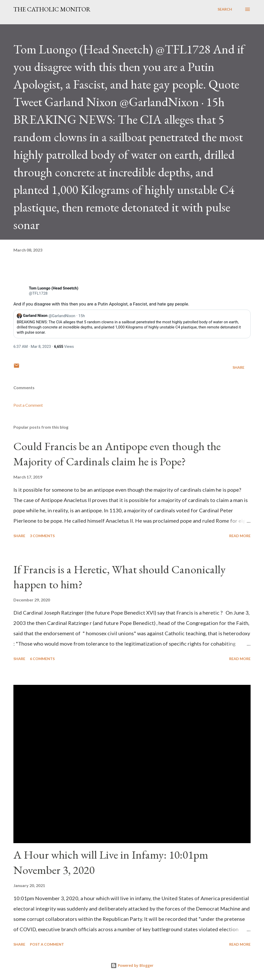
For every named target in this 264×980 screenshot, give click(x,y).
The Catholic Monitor (52, 9)
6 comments (42, 659)
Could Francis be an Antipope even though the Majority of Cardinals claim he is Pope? (117, 454)
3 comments (42, 536)
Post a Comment (28, 405)
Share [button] (238, 367)
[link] (20, 291)
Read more (240, 536)
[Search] (225, 9)
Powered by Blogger (132, 965)
